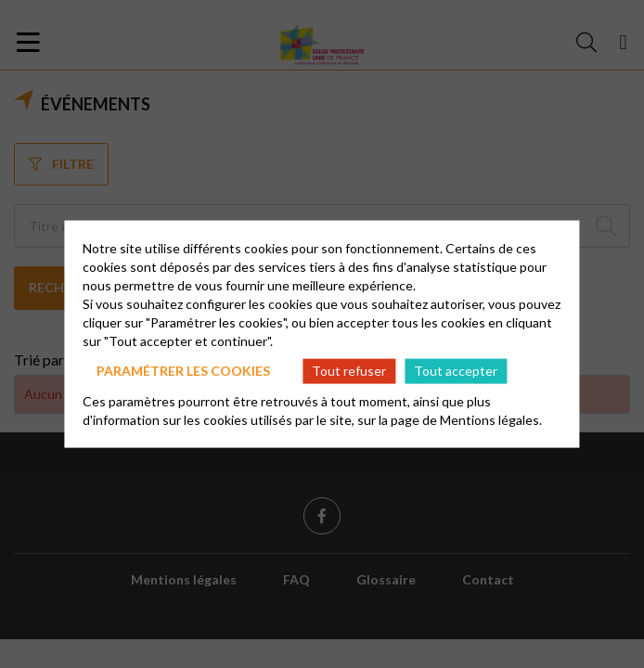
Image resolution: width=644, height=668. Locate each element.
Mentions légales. (491, 419)
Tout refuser (349, 371)
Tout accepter (456, 371)
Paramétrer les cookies (183, 371)
